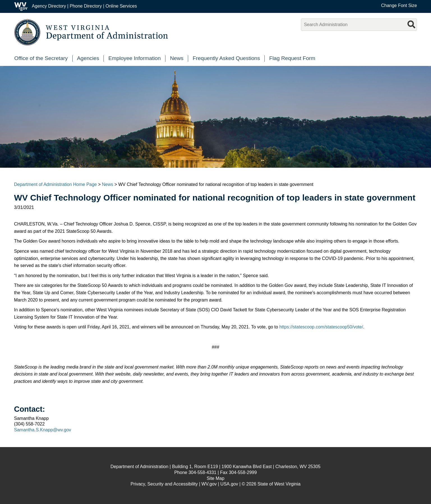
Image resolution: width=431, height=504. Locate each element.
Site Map (215, 478)
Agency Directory (49, 6)
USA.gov (229, 484)
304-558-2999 (243, 472)
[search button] (412, 24)
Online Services (121, 6)
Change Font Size (399, 5)
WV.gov (209, 484)
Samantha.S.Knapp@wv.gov (43, 430)
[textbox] (359, 25)
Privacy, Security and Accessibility (164, 484)
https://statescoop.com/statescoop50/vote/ (321, 327)
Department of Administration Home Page (55, 184)
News (108, 184)
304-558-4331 (202, 472)
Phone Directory (86, 6)
